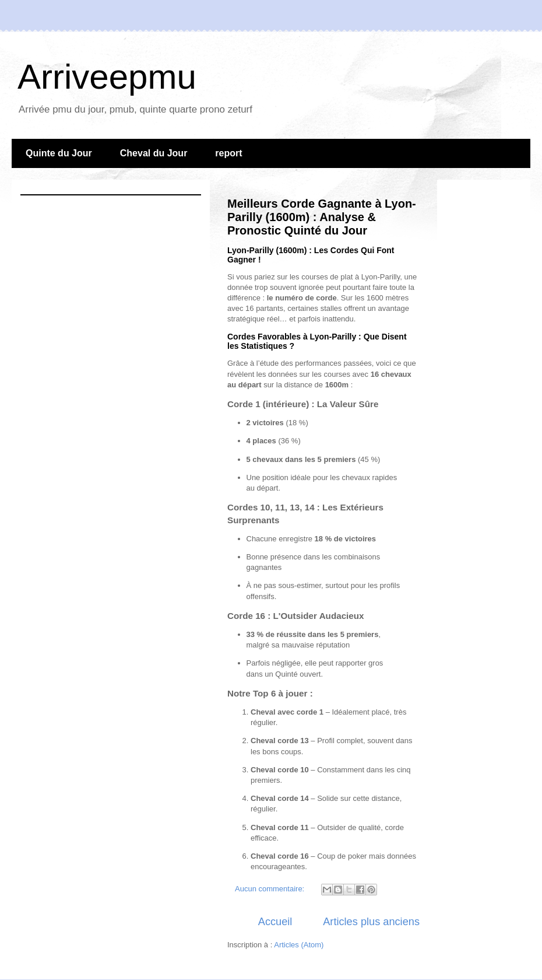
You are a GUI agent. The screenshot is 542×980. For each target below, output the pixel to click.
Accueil (275, 922)
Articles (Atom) (299, 945)
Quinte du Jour (59, 153)
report (228, 153)
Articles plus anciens (371, 922)
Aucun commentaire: (271, 889)
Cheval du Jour (154, 153)
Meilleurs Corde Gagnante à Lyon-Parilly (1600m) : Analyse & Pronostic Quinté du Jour (322, 217)
